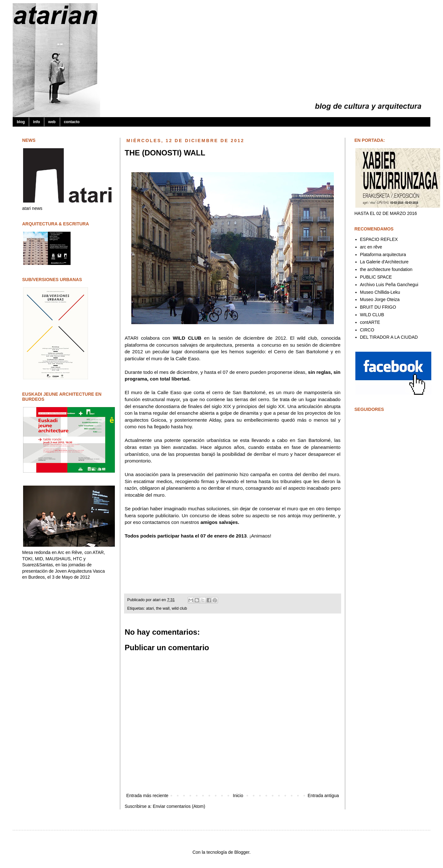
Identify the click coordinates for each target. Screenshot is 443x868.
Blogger (242, 852)
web (52, 122)
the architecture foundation (386, 269)
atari (157, 600)
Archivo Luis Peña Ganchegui (389, 285)
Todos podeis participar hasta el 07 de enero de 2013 (186, 536)
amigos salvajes (219, 522)
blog (21, 122)
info (36, 122)
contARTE (370, 322)
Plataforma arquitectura (383, 255)
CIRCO (367, 330)
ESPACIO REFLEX (379, 239)
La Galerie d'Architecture (384, 262)
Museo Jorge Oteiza (380, 299)
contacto (72, 122)
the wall (163, 608)
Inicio (238, 796)
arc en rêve (371, 247)
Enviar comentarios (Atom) (179, 806)
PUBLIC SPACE (376, 277)
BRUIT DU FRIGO (378, 307)
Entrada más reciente (147, 796)
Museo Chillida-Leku (380, 292)
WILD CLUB (187, 338)
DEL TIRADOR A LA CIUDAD (389, 337)
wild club (179, 608)
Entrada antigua (323, 796)
